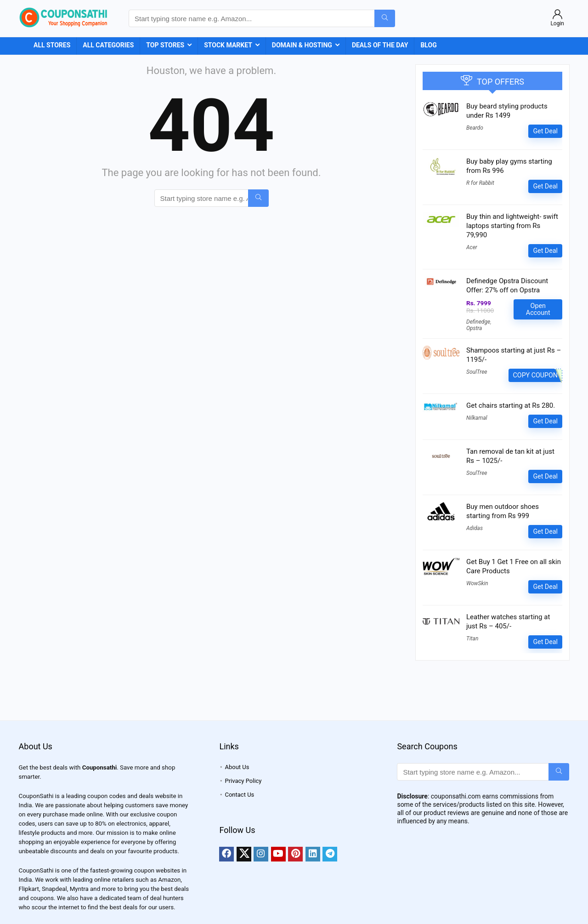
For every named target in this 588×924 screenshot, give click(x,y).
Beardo (475, 128)
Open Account (538, 309)
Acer (472, 247)
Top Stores (165, 45)
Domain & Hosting (302, 45)
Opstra (474, 328)
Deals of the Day (380, 45)
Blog (428, 45)
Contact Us (239, 795)
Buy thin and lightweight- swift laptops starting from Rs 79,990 (512, 226)
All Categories (108, 45)
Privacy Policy (243, 781)
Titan (472, 639)
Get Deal (545, 131)
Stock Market (228, 45)
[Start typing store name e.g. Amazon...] (385, 18)
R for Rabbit (480, 183)
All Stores (52, 45)
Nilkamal (477, 418)
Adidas (475, 528)
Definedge (478, 322)
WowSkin (477, 583)
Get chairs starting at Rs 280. (511, 405)
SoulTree (477, 372)
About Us (237, 767)
